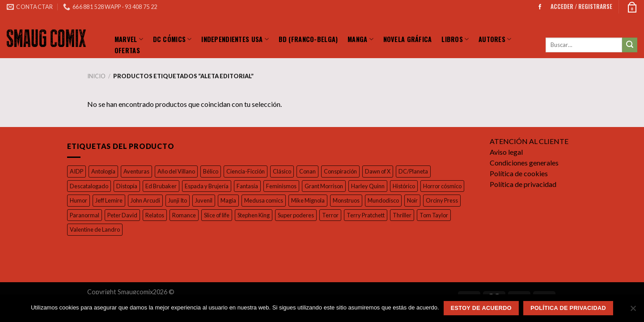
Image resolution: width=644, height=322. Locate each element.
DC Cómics (172, 39)
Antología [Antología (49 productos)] (104, 171)
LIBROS (455, 39)
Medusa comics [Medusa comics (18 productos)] (318, 200)
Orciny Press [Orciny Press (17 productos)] (105, 215)
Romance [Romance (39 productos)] (248, 215)
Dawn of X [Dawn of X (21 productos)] (386, 171)
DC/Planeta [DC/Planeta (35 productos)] (423, 171)
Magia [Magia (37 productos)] (282, 200)
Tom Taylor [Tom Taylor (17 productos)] (110, 229)
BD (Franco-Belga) (308, 39)
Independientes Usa (235, 39)
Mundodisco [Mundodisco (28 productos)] (440, 200)
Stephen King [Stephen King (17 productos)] (322, 215)
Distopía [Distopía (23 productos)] (127, 186)
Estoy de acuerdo (481, 308)
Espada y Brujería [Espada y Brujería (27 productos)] (210, 186)
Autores (495, 39)
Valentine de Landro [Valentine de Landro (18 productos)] (158, 229)
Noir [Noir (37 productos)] (75, 215)
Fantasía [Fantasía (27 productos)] (252, 186)
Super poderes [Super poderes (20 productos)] (367, 215)
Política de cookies (519, 173)
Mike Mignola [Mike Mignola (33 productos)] (363, 200)
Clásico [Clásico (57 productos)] (288, 171)
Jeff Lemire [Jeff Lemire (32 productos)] (157, 200)
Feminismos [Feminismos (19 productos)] (287, 186)
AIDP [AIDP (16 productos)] (76, 171)
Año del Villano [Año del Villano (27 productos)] (178, 171)
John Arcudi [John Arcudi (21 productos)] (195, 200)
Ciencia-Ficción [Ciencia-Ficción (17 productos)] (250, 171)
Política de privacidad (524, 184)
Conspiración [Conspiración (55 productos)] (348, 171)
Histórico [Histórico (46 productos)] (412, 186)
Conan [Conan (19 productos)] (314, 171)
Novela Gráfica (408, 39)
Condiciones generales (526, 163)
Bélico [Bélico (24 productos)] (214, 171)
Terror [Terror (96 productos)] (402, 215)
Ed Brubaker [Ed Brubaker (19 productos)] (162, 186)
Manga (360, 39)
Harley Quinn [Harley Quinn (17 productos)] (375, 186)
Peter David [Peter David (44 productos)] (184, 215)
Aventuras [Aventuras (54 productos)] (138, 171)
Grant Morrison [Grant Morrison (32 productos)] (331, 186)
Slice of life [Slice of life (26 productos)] (283, 215)
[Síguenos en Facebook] (540, 7)
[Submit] (630, 45)
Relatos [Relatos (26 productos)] (217, 215)
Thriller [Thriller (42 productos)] (78, 229)
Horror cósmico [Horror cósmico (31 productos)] (89, 200)
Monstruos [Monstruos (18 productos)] (402, 200)
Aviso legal (507, 152)
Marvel (129, 39)
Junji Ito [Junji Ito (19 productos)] (229, 200)
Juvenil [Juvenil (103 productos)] (256, 200)
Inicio (96, 76)
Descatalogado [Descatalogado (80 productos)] (89, 186)
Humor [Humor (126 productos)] (126, 200)
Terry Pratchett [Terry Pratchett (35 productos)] (437, 215)
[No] (633, 311)
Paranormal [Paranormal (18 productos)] (145, 215)
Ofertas (127, 50)
